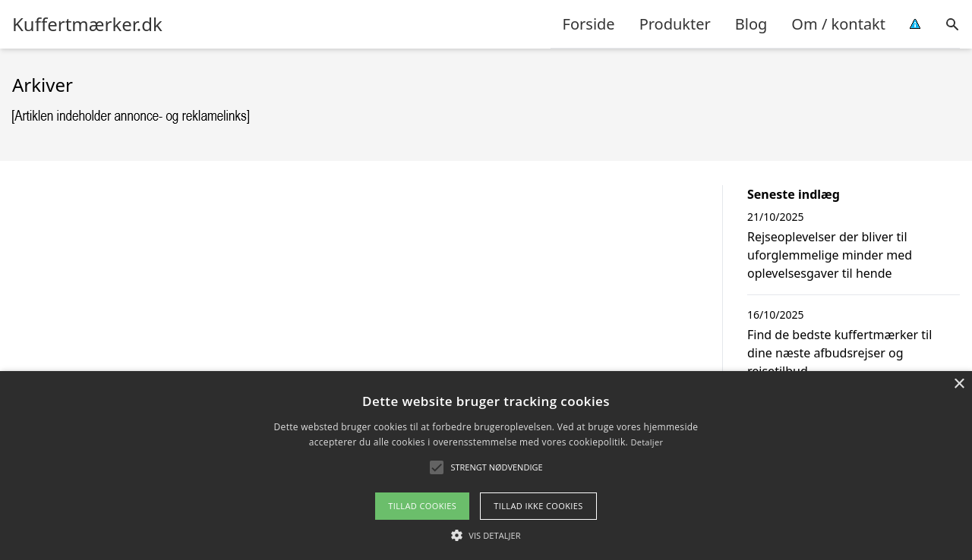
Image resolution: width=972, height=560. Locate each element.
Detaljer (647, 442)
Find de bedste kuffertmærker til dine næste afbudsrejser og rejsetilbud (839, 353)
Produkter (675, 24)
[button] (486, 535)
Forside (589, 24)
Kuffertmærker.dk (87, 24)
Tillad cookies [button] (422, 506)
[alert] (486, 466)
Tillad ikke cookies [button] (538, 506)
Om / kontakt (838, 24)
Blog (751, 24)
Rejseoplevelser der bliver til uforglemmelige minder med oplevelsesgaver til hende (830, 255)
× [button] (959, 384)
